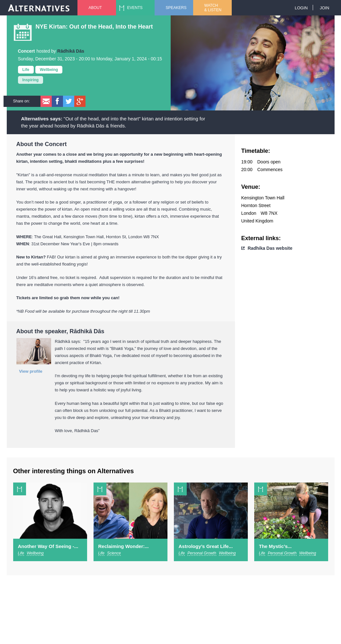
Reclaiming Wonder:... (124, 546)
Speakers (176, 8)
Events (135, 8)
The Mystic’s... (275, 546)
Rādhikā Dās (71, 51)
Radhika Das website (270, 248)
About (95, 8)
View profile (31, 371)
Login (301, 8)
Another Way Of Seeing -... (48, 546)
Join (325, 8)
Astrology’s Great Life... (206, 546)
